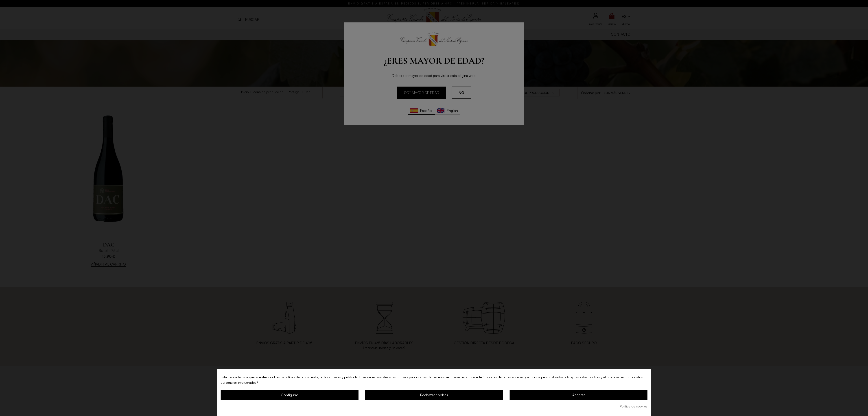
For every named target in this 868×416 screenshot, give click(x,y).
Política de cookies (634, 406)
